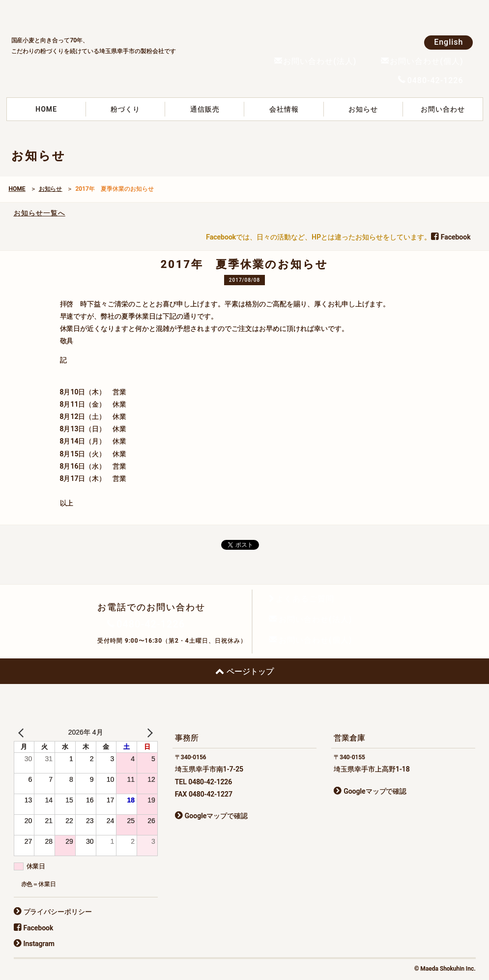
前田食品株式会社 (85, 15)
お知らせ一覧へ (40, 213)
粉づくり (125, 109)
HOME (46, 109)
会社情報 (284, 109)
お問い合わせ (443, 109)
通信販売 (205, 109)
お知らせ (363, 109)
